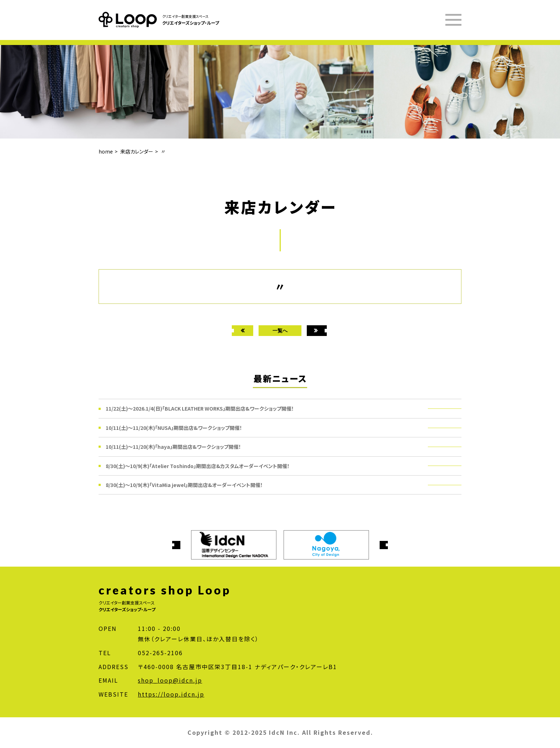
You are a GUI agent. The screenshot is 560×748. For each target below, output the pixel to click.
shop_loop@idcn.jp (170, 680)
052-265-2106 (160, 653)
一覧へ (280, 330)
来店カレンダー (137, 151)
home (106, 151)
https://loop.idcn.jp (171, 694)
